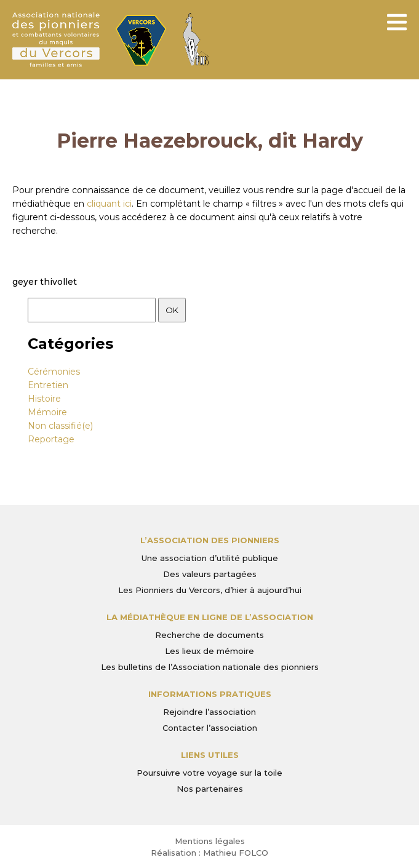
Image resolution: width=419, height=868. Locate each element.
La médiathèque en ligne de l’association (210, 617)
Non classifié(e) (60, 426)
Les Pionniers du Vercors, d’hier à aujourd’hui (210, 590)
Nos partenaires (210, 789)
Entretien (48, 385)
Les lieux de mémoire (209, 651)
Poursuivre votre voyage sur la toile (209, 773)
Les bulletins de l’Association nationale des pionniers (210, 667)
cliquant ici (109, 204)
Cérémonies (54, 372)
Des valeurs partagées (210, 574)
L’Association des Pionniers (210, 540)
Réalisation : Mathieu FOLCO (209, 853)
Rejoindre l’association (209, 712)
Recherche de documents (209, 635)
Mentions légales (210, 841)
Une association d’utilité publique (210, 558)
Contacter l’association (210, 728)
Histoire (44, 399)
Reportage (51, 439)
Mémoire (47, 412)
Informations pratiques (210, 694)
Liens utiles (210, 755)
